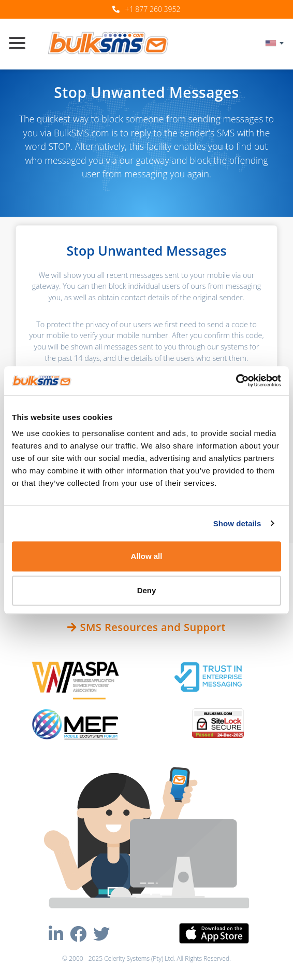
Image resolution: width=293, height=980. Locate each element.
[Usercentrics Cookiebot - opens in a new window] (236, 381)
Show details (237, 523)
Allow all (147, 556)
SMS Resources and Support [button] (146, 627)
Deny (147, 590)
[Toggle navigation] (21, 44)
